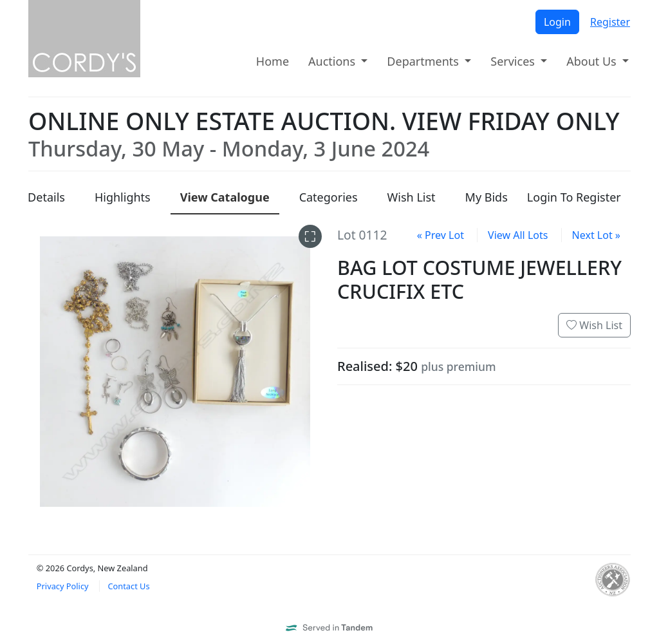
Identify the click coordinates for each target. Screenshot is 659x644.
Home (273, 61)
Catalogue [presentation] (225, 197)
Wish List (594, 325)
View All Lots (518, 235)
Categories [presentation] (329, 197)
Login (557, 22)
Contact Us (128, 586)
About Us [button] (593, 61)
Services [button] (514, 61)
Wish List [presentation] (412, 197)
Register (610, 22)
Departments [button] (424, 61)
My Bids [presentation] (487, 197)
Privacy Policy (63, 586)
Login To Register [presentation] (574, 197)
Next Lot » (596, 235)
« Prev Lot (441, 235)
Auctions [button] (333, 61)
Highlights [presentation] (123, 197)
